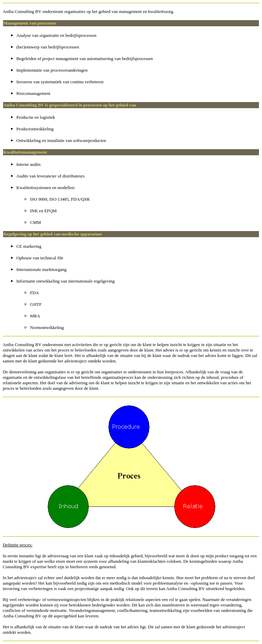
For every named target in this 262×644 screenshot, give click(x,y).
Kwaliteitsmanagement (25, 152)
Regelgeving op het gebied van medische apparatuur (53, 234)
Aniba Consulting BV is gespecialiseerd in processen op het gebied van (70, 105)
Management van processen (30, 23)
